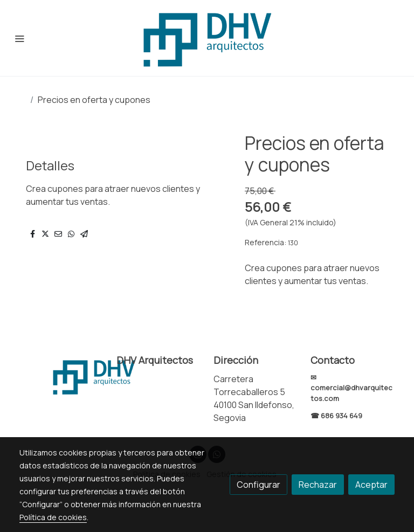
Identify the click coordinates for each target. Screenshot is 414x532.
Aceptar (371, 485)
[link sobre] (61, 376)
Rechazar (318, 485)
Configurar (258, 485)
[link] (207, 38)
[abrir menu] (19, 38)
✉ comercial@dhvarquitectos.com (351, 388)
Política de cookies (53, 517)
